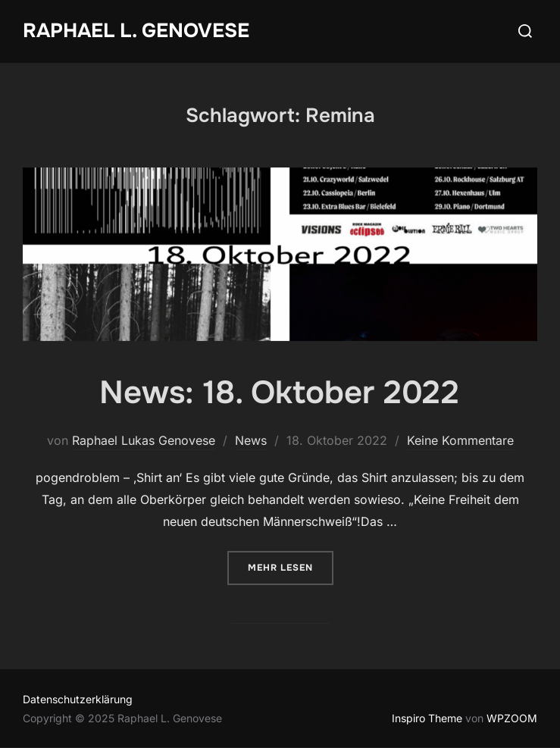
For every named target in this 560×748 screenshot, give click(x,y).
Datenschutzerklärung (78, 699)
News (251, 440)
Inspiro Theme (427, 718)
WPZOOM (512, 718)
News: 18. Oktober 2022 (279, 393)
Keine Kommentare (460, 440)
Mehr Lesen (291, 566)
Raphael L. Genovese (136, 31)
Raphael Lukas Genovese (144, 440)
